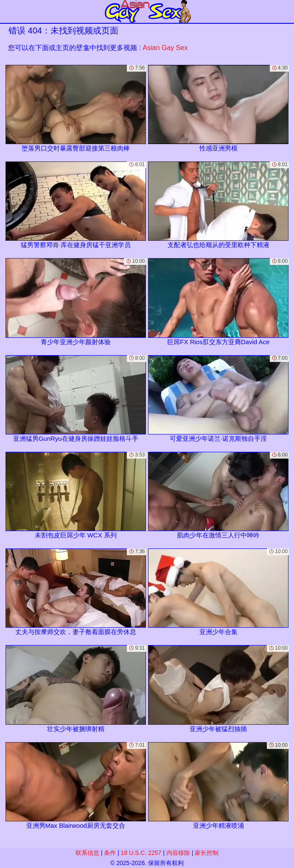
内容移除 (178, 853)
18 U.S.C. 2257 (141, 853)
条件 (110, 853)
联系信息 (87, 853)
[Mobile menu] (8, 11)
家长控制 (207, 853)
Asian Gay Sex (165, 48)
